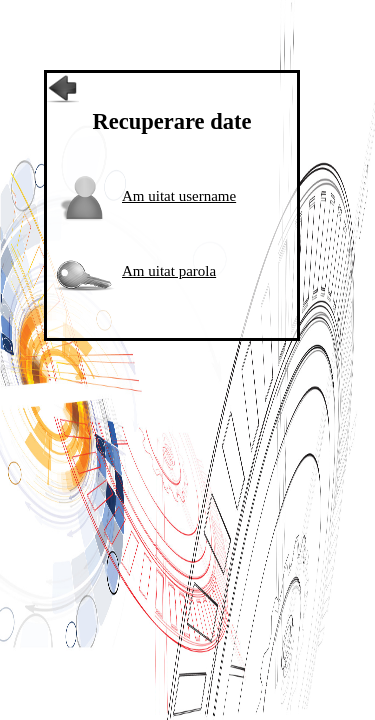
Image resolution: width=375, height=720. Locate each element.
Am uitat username (179, 196)
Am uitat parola (169, 271)
